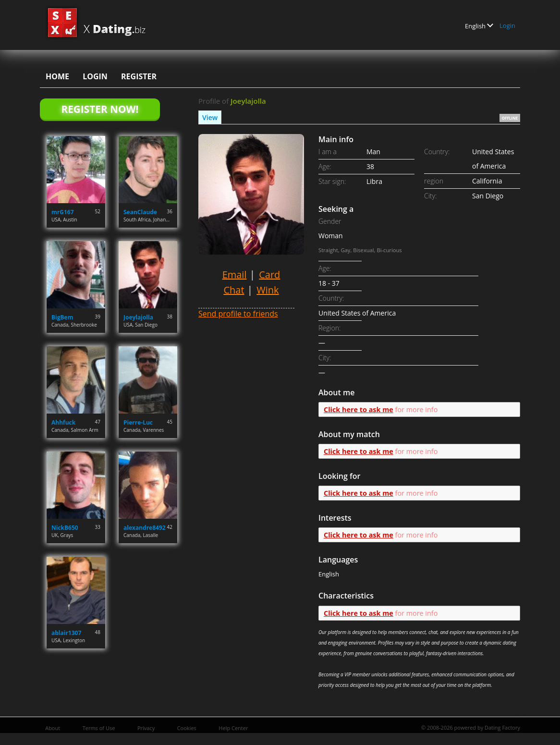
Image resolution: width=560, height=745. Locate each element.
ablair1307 (66, 633)
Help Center (233, 728)
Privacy (146, 728)
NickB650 (65, 528)
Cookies (187, 728)
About (53, 728)
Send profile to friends (238, 314)
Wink (268, 290)
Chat (234, 290)
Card (269, 275)
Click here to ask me (359, 409)
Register (139, 76)
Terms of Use (99, 728)
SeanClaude (140, 212)
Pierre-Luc (138, 422)
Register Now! (100, 109)
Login (507, 25)
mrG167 (63, 212)
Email (235, 275)
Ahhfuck (63, 422)
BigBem (62, 317)
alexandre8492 (145, 528)
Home (57, 76)
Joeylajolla (138, 317)
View (210, 117)
